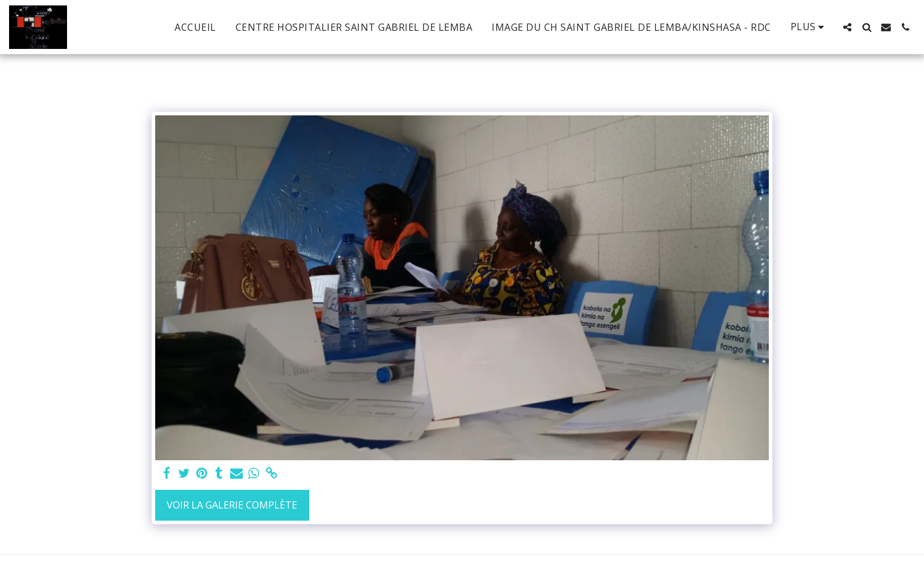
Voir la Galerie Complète (232, 505)
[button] (847, 27)
